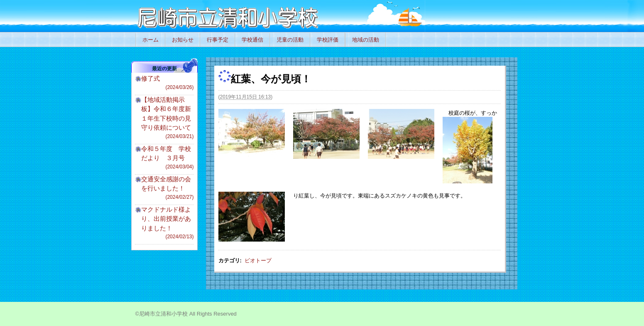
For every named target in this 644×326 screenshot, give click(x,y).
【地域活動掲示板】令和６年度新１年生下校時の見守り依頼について (168, 118)
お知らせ (183, 40)
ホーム (151, 40)
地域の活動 (366, 40)
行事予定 (218, 40)
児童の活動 (290, 40)
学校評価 (328, 40)
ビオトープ (258, 261)
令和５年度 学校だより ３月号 (168, 158)
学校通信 (252, 40)
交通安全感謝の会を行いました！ (168, 188)
